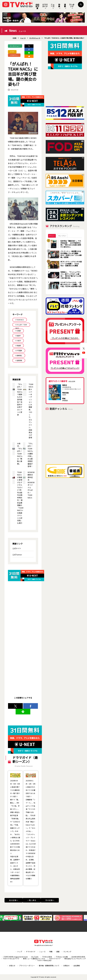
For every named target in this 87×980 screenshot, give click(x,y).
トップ (20, 952)
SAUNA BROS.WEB (78, 957)
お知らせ (12, 966)
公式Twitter (17, 555)
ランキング (72, 6)
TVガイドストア (55, 959)
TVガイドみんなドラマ (11, 959)
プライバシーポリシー (27, 966)
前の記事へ (14, 900)
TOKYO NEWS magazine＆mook (16, 957)
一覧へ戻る (32, 900)
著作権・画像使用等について (49, 966)
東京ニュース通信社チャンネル (34, 959)
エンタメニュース (15, 46)
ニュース (53, 6)
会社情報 (77, 966)
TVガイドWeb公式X (44, 960)
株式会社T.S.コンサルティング (75, 959)
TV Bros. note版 (62, 957)
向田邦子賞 (37, 6)
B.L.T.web (35, 957)
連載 (65, 6)
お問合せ (66, 966)
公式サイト (17, 548)
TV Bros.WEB (47, 957)
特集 (59, 6)
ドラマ (12, 52)
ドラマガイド (45, 6)
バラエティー (14, 55)
